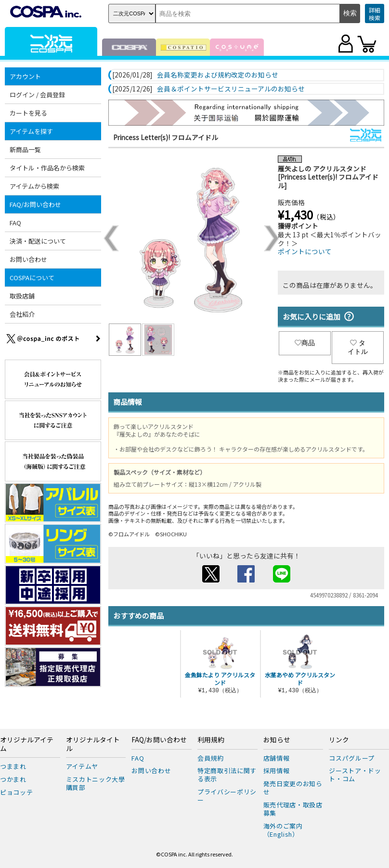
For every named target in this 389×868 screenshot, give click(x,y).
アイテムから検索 (34, 186)
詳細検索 (375, 14)
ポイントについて (305, 251)
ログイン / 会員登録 (37, 95)
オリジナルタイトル (93, 744)
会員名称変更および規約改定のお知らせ (218, 75)
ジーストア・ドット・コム (355, 775)
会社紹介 (22, 314)
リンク (339, 740)
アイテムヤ (82, 766)
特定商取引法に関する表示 (227, 775)
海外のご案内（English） (283, 830)
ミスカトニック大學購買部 (96, 783)
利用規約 (211, 740)
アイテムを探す (31, 131)
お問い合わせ (28, 259)
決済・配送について (38, 241)
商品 (305, 343)
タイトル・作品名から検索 (47, 168)
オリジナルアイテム (27, 744)
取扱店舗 (22, 296)
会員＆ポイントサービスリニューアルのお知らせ (231, 89)
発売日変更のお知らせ (293, 788)
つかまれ (13, 779)
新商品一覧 (25, 149)
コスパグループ (352, 758)
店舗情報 (277, 758)
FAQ (15, 223)
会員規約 (211, 758)
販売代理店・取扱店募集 (293, 809)
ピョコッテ (16, 792)
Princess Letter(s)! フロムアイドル (166, 137)
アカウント (25, 76)
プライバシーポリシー (227, 796)
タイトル (358, 347)
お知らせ (277, 740)
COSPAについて (32, 278)
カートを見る (28, 113)
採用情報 (277, 771)
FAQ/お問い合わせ (35, 204)
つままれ (13, 766)
